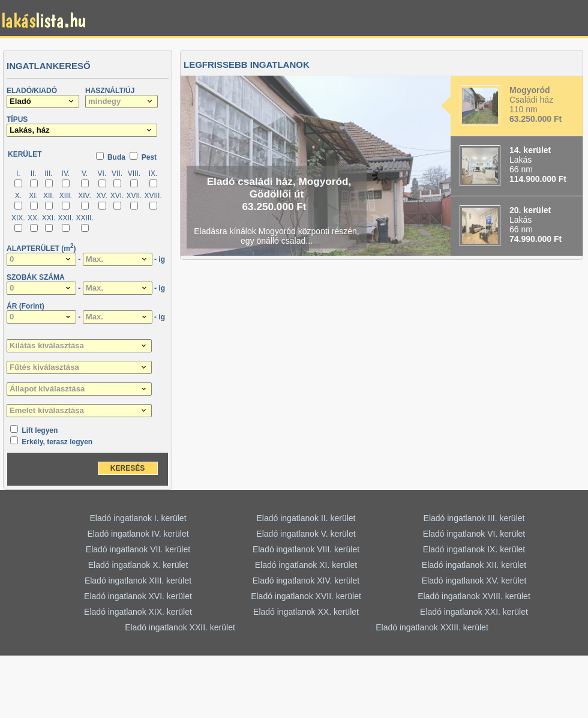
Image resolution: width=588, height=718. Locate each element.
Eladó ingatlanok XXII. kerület (180, 627)
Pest (149, 157)
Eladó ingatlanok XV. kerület (474, 581)
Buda (116, 157)
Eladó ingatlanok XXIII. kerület (432, 627)
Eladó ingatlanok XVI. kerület (138, 596)
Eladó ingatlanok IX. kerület (474, 549)
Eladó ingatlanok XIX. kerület (138, 612)
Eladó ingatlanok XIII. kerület (138, 581)
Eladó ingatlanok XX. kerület (306, 612)
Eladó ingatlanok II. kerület (306, 518)
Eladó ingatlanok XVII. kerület (306, 596)
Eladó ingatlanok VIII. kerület (306, 549)
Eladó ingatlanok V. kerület (306, 534)
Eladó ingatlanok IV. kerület (138, 534)
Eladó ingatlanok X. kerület (138, 565)
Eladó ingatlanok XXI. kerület (474, 612)
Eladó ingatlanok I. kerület (138, 518)
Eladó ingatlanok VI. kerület (474, 534)
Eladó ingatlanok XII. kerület (474, 565)
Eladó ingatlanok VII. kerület (138, 549)
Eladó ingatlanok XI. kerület (306, 565)
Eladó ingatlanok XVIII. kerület (474, 596)
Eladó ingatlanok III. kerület (474, 518)
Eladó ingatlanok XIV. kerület (306, 581)
